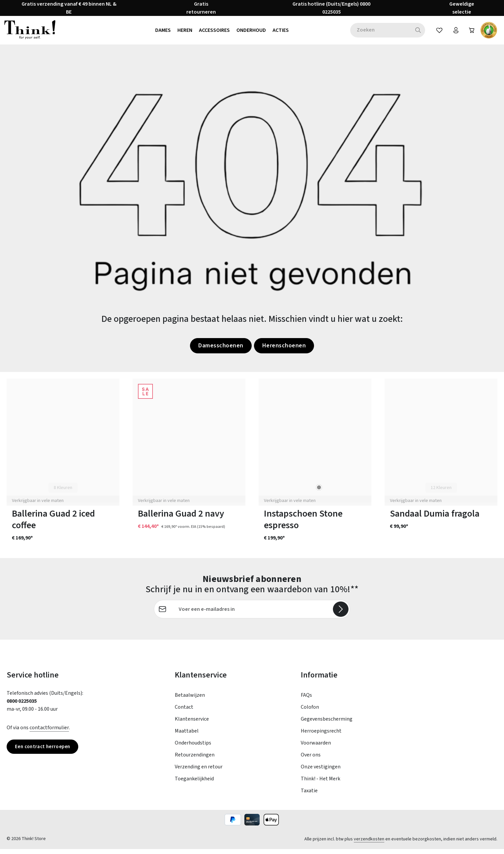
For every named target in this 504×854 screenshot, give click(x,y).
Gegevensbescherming (327, 724)
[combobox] (378, 33)
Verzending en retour (199, 772)
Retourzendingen (195, 760)
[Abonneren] (341, 614)
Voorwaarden (316, 748)
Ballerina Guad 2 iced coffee (53, 525)
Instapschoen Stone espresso (303, 525)
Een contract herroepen (45, 752)
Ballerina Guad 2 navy (181, 519)
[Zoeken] (415, 33)
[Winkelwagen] (471, 33)
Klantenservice (192, 724)
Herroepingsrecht (321, 736)
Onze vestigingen (321, 772)
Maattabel (187, 736)
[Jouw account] (454, 33)
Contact (184, 712)
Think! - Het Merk (320, 784)
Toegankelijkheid (194, 784)
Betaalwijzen (190, 700)
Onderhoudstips (193, 748)
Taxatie (309, 796)
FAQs (306, 700)
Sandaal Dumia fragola (435, 519)
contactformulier (49, 733)
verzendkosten (369, 844)
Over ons (311, 760)
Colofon (310, 712)
